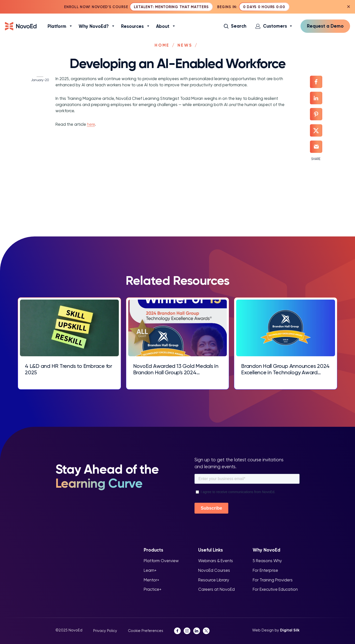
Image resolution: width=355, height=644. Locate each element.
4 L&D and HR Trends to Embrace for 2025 (68, 369)
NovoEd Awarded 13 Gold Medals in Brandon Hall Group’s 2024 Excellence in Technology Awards (175, 369)
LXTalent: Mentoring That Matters (172, 7)
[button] (236, 27)
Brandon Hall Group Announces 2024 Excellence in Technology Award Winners (279, 369)
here (87, 119)
